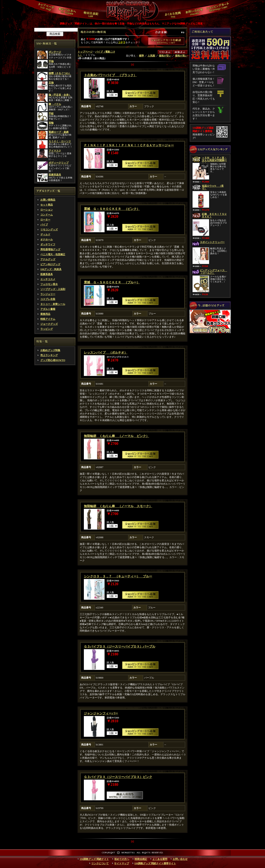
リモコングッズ (49, 230)
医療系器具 (55, 175)
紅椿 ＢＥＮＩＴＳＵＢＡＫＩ (214, 215)
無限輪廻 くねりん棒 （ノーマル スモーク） (118, 506)
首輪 (51, 123)
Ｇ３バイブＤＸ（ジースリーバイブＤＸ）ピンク (118, 777)
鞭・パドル (55, 104)
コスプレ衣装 (48, 299)
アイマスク (55, 151)
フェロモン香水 (49, 284)
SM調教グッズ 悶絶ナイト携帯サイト (155, 863)
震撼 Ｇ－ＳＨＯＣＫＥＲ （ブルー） (112, 282)
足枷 (51, 83)
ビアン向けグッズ (50, 264)
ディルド (45, 235)
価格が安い (165, 56)
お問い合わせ (180, 859)
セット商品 (47, 205)
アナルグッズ (48, 259)
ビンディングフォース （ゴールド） (213, 272)
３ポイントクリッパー (212, 242)
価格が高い (181, 56)
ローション (47, 210)
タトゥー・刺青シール (53, 304)
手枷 (51, 61)
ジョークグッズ (49, 324)
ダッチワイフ (48, 244)
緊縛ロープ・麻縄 (59, 132)
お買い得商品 (48, 200)
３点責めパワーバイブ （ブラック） (110, 75)
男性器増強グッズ (50, 249)
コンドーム (47, 215)
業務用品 (45, 314)
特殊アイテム (48, 319)
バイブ (44, 225)
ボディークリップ (59, 163)
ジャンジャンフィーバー (101, 713)
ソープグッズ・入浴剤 (53, 289)
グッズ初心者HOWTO (53, 360)
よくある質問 (160, 859)
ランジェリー (48, 294)
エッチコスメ (48, 279)
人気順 (151, 56)
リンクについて (100, 863)
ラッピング (47, 329)
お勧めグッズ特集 (50, 350)
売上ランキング (49, 355)
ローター (45, 220)
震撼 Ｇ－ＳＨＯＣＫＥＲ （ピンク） (112, 209)
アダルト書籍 (48, 309)
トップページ (85, 52)
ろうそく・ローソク (60, 141)
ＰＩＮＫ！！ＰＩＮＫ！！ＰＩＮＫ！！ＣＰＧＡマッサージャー (129, 145)
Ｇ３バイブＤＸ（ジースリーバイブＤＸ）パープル (120, 646)
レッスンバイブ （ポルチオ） (106, 353)
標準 (141, 56)
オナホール (47, 240)
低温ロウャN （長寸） (213, 187)
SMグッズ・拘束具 (51, 269)
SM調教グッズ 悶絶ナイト (94, 859)
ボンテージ (55, 52)
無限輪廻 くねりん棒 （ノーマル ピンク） (116, 436)
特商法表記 (141, 859)
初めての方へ (122, 859)
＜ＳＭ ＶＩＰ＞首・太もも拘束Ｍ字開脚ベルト (214, 161)
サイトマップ (122, 863)
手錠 (51, 113)
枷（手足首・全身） (60, 95)
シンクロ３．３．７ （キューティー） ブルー (118, 576)
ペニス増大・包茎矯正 (53, 254)
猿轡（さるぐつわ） (60, 73)
